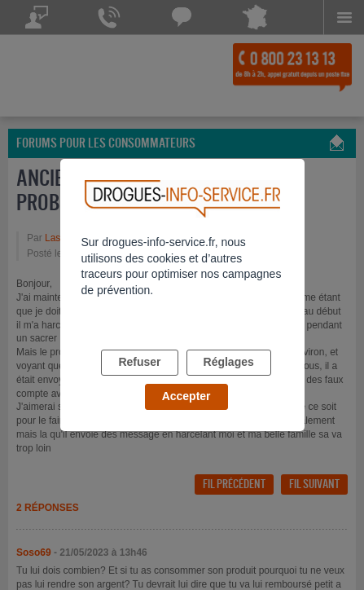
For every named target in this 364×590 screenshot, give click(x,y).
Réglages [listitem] (229, 362)
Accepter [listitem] (186, 396)
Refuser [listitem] (139, 362)
